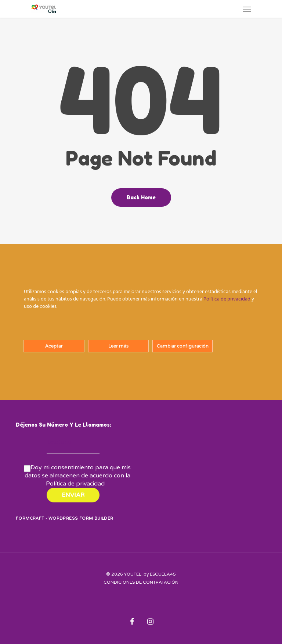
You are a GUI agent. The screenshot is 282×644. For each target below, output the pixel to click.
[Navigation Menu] (247, 9)
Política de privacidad (75, 484)
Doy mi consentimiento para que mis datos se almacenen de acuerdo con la (78, 475)
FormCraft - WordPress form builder (65, 518)
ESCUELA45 (163, 574)
